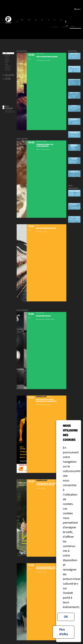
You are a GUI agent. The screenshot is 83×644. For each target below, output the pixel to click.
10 (32, 27)
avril (42, 20)
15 (40, 27)
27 (59, 27)
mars (36, 20)
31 (66, 27)
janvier (22, 20)
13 (37, 27)
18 (45, 27)
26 (58, 27)
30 (64, 27)
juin (55, 20)
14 (38, 27)
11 (33, 27)
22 (51, 27)
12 (35, 27)
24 (54, 27)
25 (56, 27)
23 (53, 27)
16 (41, 27)
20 (48, 27)
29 (62, 27)
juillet (61, 20)
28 (61, 27)
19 (46, 27)
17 (43, 27)
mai (48, 20)
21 (50, 27)
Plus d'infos (64, 632)
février (29, 20)
